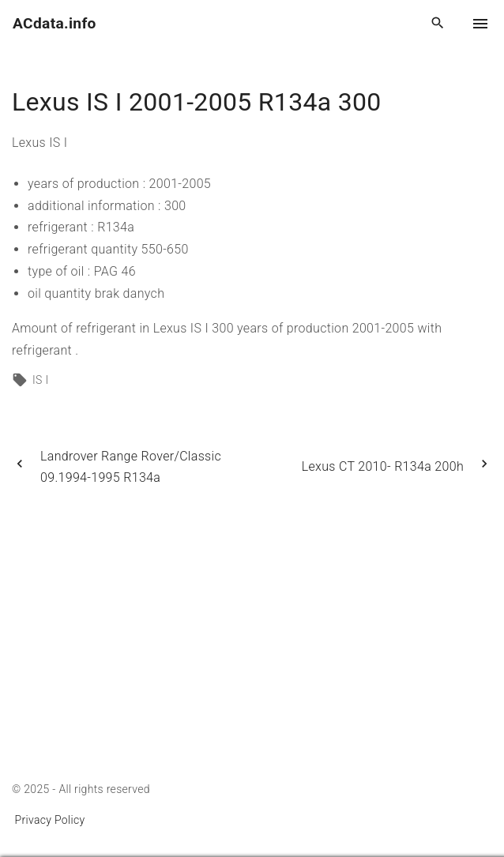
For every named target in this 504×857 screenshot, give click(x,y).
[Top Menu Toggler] (480, 24)
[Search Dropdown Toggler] (438, 24)
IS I (40, 380)
